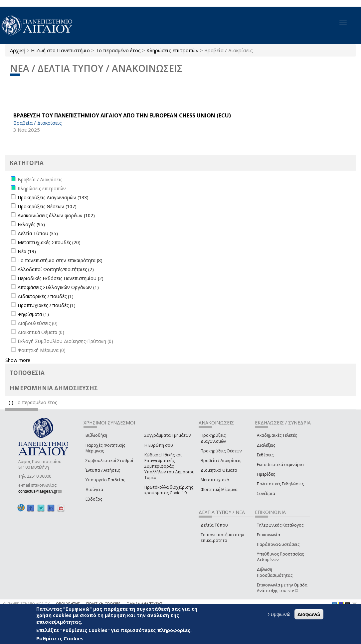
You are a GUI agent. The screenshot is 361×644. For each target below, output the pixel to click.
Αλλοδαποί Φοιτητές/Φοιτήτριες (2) (56, 269)
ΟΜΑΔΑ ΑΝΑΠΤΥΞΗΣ (144, 604)
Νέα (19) (27, 251)
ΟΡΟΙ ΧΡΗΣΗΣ (68, 604)
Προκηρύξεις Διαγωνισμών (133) (53, 197)
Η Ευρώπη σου (159, 445)
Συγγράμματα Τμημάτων (168, 435)
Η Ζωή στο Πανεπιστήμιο (60, 50)
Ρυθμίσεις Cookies (60, 639)
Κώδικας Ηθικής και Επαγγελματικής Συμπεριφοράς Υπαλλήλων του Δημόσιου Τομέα (170, 466)
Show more (18, 360)
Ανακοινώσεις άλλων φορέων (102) (56, 215)
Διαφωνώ (309, 614)
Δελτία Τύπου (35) (38, 233)
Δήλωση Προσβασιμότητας (275, 572)
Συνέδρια (266, 493)
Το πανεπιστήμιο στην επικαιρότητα (222, 538)
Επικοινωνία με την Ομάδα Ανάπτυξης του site (282, 588)
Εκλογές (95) (31, 224)
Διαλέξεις (266, 445)
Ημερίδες (266, 474)
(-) (12, 402)
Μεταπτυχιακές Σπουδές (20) (49, 242)
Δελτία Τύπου (214, 525)
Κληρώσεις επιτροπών (173, 50)
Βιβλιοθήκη (96, 435)
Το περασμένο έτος (118, 50)
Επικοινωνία (269, 535)
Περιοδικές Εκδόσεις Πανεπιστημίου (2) (61, 278)
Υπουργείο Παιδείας (105, 480)
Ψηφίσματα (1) (33, 314)
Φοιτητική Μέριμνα (219, 489)
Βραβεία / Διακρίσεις (221, 461)
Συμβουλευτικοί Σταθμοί (109, 461)
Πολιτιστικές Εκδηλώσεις (280, 484)
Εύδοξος (94, 499)
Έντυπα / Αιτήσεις (103, 470)
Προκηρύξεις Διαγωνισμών (213, 438)
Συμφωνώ (279, 614)
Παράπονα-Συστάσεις (278, 544)
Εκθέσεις (265, 455)
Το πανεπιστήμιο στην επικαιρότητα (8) (60, 260)
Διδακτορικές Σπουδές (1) (46, 296)
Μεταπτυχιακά (215, 480)
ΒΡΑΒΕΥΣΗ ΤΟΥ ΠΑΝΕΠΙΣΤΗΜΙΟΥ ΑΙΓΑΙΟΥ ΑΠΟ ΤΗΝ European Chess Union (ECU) (122, 115)
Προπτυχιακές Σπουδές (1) (47, 305)
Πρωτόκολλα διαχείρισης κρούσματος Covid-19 (169, 490)
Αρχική (18, 50)
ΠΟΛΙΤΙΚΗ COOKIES (103, 604)
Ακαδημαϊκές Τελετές (277, 435)
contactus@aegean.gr (40, 491)
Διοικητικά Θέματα (219, 470)
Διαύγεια (94, 489)
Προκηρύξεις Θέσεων (221, 451)
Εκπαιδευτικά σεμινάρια (280, 465)
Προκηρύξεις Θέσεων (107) (47, 206)
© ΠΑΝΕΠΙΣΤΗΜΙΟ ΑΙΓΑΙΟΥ (27, 604)
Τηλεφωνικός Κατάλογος (280, 525)
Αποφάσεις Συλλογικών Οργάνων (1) (58, 287)
